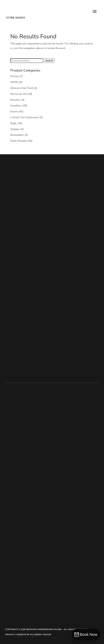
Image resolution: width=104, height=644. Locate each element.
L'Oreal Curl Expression (24, 117)
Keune (14, 111)
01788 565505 (16, 18)
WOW (14, 82)
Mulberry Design (41, 634)
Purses (14, 76)
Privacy (10, 634)
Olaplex (15, 129)
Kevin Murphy (19, 141)
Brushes (15, 100)
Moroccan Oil (18, 94)
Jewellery (16, 106)
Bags (13, 123)
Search (49, 61)
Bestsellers (17, 135)
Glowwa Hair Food (22, 88)
